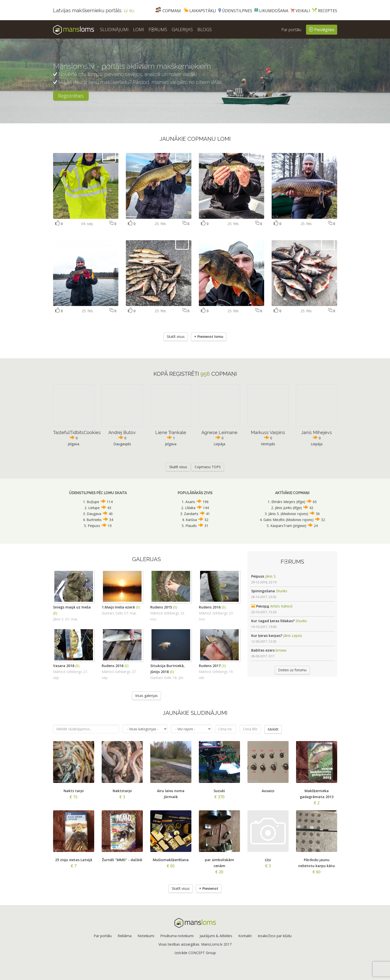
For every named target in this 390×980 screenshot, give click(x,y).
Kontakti (245, 936)
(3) (224, 666)
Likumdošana (271, 11)
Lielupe (94, 508)
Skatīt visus (176, 337)
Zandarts (191, 514)
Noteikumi (146, 936)
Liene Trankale (171, 432)
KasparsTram (281, 526)
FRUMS (158, 29)
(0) (55, 613)
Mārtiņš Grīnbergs (165, 613)
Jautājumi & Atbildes (216, 936)
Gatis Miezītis (274, 520)
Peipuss (94, 526)
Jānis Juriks (283, 508)
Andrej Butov (122, 432)
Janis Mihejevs (316, 432)
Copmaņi (168, 11)
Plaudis (191, 526)
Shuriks (282, 591)
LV (126, 11)
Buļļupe (93, 502)
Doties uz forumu (292, 670)
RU (132, 11)
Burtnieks (94, 520)
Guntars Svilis (112, 613)
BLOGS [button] (205, 29)
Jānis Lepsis (293, 636)
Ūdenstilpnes (235, 11)
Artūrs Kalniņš (281, 606)
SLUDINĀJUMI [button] (114, 29)
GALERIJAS (182, 29)
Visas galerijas (146, 696)
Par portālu (291, 30)
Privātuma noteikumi (177, 936)
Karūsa (191, 520)
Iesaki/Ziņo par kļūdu (275, 936)
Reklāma (125, 936)
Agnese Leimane (219, 432)
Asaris (190, 502)
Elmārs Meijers (284, 502)
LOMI (139, 29)
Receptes (325, 11)
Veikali (300, 11)
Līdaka (190, 508)
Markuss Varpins (268, 432)
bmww (281, 650)
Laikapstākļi (200, 11)
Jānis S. (274, 514)
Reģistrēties (71, 96)
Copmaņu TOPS (208, 467)
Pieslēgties (322, 29)
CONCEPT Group (202, 953)
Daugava (94, 514)
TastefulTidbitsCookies (77, 432)
